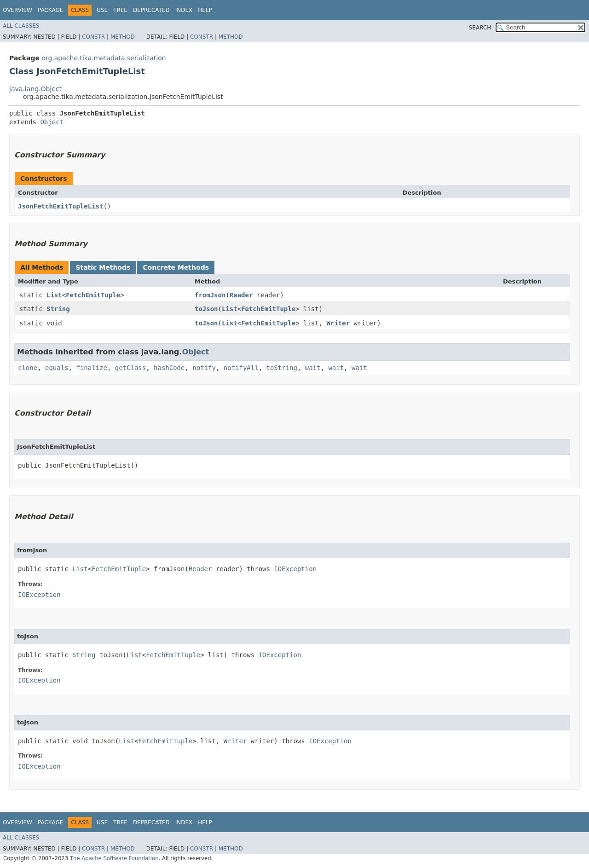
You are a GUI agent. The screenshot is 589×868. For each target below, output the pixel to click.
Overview (17, 10)
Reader (241, 295)
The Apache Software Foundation (114, 858)
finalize (91, 368)
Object (52, 122)
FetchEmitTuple (93, 295)
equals (57, 368)
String (58, 309)
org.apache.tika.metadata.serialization (104, 58)
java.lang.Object (35, 89)
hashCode (169, 368)
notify (204, 368)
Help (205, 10)
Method (123, 37)
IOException (295, 569)
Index (184, 10)
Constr (93, 37)
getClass (130, 368)
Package (50, 10)
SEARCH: (481, 28)
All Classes (21, 26)
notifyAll (241, 368)
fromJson (210, 295)
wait (313, 368)
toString (282, 368)
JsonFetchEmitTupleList (61, 206)
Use (102, 10)
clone (28, 368)
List (54, 295)
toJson (206, 309)
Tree (120, 10)
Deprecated (151, 10)
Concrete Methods (176, 267)
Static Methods (103, 267)
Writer (338, 323)
